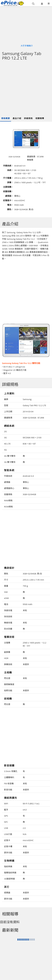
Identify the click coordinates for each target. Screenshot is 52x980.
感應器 (7, 893)
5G (5, 450)
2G (5, 431)
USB (6, 828)
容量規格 (8, 494)
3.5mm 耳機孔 (11, 771)
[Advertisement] (25, 88)
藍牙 (6, 810)
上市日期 (8, 411)
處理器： (9, 196)
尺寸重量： (8, 178)
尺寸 (6, 580)
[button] (33, 4)
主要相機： (8, 187)
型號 (6, 405)
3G (5, 437)
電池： (10, 205)
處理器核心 (9, 488)
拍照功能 (8, 690)
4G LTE (7, 444)
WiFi (6, 803)
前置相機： (8, 191)
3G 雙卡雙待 (10, 462)
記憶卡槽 (8, 846)
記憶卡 (7, 840)
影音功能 (8, 790)
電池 (6, 604)
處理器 (7, 482)
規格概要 (6, 118)
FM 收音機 (9, 783)
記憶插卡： (8, 200)
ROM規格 (8, 507)
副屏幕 (7, 652)
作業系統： (8, 166)
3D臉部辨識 (9, 879)
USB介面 (8, 834)
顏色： (10, 209)
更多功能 (8, 853)
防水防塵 (8, 629)
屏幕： (10, 182)
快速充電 (8, 610)
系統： (10, 170)
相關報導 (40, 118)
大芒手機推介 (27, 46)
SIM (6, 592)
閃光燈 (7, 678)
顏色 (6, 574)
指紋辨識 (8, 866)
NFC (6, 822)
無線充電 (8, 623)
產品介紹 (17, 118)
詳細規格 (28, 118)
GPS (6, 816)
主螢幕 (7, 643)
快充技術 (8, 616)
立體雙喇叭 (9, 777)
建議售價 (8, 418)
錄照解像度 (9, 684)
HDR (6, 658)
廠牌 (6, 399)
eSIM (6, 598)
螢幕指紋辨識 (10, 873)
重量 (6, 586)
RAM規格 (8, 500)
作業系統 (8, 476)
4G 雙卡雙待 (10, 456)
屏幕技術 (8, 664)
